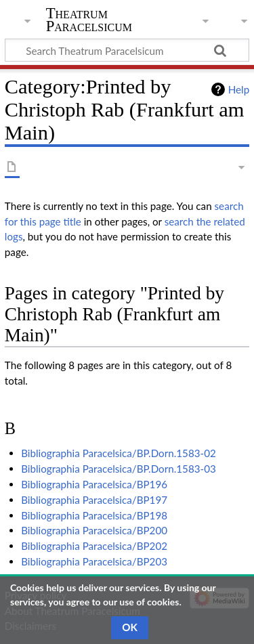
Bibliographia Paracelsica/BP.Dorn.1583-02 (119, 453)
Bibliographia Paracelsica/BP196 (94, 484)
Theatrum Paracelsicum (89, 20)
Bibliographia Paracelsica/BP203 (94, 561)
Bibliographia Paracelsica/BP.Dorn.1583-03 (119, 469)
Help (239, 89)
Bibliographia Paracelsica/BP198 (94, 515)
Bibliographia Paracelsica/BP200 (94, 530)
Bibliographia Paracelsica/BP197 (94, 500)
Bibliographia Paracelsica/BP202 (94, 546)
